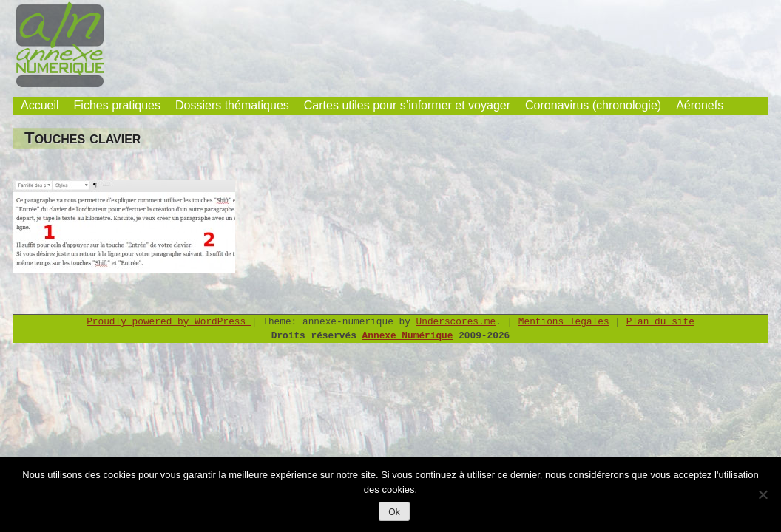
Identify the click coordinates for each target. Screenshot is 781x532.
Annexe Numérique (408, 336)
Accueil (40, 105)
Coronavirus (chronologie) (593, 105)
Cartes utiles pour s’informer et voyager (407, 105)
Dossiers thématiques (232, 105)
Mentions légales (564, 322)
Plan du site (660, 322)
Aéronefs (700, 105)
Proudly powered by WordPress (169, 322)
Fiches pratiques (117, 105)
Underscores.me (456, 322)
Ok (394, 512)
